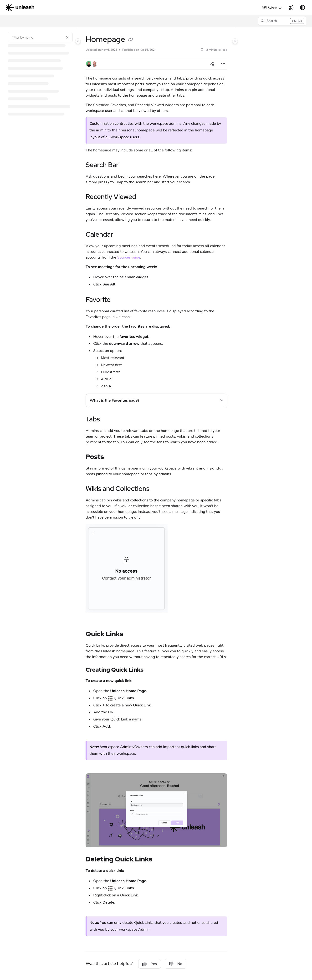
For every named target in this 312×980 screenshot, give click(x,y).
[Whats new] (291, 8)
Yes (150, 964)
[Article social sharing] (212, 64)
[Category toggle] (78, 41)
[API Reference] (272, 8)
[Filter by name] (40, 37)
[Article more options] (223, 64)
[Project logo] (20, 8)
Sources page (129, 257)
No (176, 964)
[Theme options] (302, 8)
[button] (282, 21)
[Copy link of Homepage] (131, 40)
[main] (156, 503)
